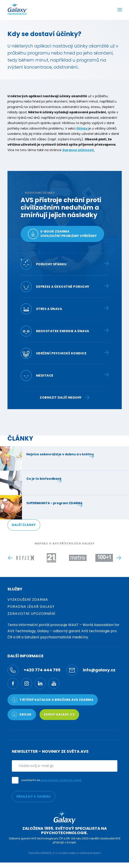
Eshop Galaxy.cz (59, 714)
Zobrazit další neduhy (64, 397)
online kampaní (90, 853)
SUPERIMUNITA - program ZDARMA (54, 503)
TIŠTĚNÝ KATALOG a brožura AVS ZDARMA (53, 700)
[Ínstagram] (27, 683)
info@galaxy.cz (91, 670)
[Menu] (120, 10)
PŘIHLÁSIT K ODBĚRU (34, 797)
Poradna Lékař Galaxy (31, 607)
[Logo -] (25, 558)
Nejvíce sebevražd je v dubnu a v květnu (60, 454)
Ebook (22, 714)
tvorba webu (68, 853)
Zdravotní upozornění (31, 614)
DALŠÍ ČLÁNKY (24, 525)
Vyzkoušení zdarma (28, 600)
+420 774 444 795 (34, 670)
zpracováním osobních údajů (61, 780)
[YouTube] (54, 683)
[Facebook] (13, 683)
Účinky (82, 128)
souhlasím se (51, 780)
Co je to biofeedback (44, 479)
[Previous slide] (10, 558)
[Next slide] (119, 558)
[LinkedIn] (40, 683)
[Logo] (18, 9)
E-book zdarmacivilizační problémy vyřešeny (62, 234)
